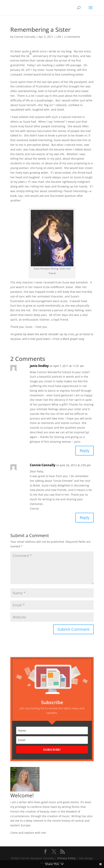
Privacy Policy (67, 858)
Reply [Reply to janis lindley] (85, 451)
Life (59, 37)
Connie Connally (25, 37)
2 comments (72, 37)
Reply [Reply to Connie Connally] (85, 518)
